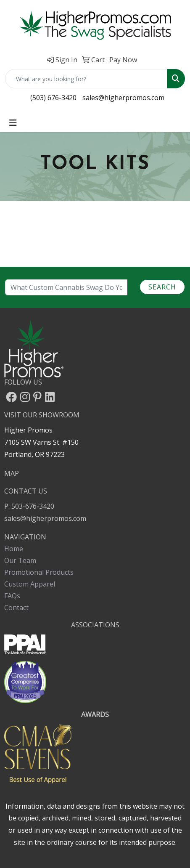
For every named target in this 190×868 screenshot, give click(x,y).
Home (14, 549)
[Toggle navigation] (13, 123)
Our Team (20, 560)
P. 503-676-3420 (29, 506)
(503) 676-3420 (53, 98)
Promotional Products (39, 572)
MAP (12, 473)
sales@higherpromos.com (123, 98)
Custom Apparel (30, 584)
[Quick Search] (86, 79)
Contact (16, 608)
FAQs (12, 596)
